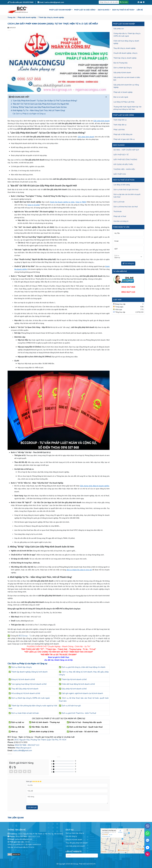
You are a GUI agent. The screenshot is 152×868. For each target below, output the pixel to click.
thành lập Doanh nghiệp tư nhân (62, 202)
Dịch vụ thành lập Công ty (123, 68)
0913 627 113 (33, 745)
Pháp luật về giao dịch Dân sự (124, 139)
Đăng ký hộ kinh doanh (74, 840)
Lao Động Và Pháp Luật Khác (124, 102)
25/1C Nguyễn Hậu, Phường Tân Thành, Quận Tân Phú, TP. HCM (40, 740)
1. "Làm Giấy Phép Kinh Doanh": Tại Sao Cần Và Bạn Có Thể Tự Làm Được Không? (44, 101)
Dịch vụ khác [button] (104, 10)
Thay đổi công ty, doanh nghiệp (125, 48)
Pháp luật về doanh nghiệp (123, 92)
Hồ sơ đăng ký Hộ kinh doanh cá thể (26, 693)
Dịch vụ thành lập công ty (21, 667)
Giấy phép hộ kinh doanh (122, 73)
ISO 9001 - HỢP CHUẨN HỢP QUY (126, 150)
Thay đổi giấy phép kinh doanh (77, 843)
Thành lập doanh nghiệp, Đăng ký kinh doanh (29, 672)
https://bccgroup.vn (23, 748)
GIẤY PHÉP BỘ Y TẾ (121, 155)
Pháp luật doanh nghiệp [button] (60, 10)
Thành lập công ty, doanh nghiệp (51, 17)
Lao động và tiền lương (122, 185)
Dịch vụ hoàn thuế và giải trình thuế (126, 190)
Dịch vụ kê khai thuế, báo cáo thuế (126, 207)
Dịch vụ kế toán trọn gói (71, 706)
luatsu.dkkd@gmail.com (22, 751)
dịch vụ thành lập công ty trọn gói (79, 570)
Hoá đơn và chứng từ (121, 221)
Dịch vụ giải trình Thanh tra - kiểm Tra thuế (79, 713)
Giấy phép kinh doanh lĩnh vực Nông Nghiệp (126, 86)
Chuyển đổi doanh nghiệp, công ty (125, 53)
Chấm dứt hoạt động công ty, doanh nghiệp (126, 42)
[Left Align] (11, 771)
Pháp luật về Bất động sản (123, 134)
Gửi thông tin (128, 263)
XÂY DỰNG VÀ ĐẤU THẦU (123, 164)
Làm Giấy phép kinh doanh (75, 846)
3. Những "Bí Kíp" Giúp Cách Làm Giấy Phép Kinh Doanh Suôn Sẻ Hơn (39, 107)
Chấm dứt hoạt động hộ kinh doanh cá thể (78, 684)
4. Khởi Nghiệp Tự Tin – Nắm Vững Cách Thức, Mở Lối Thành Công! (38, 111)
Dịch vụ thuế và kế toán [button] (123, 10)
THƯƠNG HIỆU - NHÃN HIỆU (124, 169)
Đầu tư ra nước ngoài (121, 97)
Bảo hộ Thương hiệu (120, 63)
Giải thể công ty (71, 836)
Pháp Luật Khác (119, 130)
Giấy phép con (119, 29)
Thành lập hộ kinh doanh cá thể (74, 679)
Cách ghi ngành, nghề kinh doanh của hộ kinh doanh (82, 693)
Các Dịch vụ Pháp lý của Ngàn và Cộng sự (29, 114)
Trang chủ (12, 17)
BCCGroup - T (25, 636)
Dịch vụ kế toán (119, 202)
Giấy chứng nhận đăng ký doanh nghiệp (94, 486)
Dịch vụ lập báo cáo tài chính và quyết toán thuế (127, 196)
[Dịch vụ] (128, 257)
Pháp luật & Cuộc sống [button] (85, 10)
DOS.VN (92, 864)
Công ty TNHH (81, 202)
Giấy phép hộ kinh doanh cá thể (74, 689)
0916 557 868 (20, 745)
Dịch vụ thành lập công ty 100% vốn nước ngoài (30, 698)
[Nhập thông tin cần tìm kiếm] (109, 2)
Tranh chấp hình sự (120, 120)
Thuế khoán (118, 212)
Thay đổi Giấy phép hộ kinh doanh (25, 689)
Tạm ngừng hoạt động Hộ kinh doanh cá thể (29, 684)
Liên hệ (140, 10)
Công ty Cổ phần (34, 205)
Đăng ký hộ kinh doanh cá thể (23, 679)
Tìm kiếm (124, 2)
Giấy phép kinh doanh (101, 121)
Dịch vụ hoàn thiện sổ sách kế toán (25, 713)
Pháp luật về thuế (120, 216)
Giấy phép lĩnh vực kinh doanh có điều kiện (127, 79)
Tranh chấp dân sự (120, 125)
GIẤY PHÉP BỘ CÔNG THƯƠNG (125, 160)
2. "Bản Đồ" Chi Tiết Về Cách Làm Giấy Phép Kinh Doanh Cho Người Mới (40, 104)
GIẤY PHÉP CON (120, 174)
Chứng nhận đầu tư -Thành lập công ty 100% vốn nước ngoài (127, 35)
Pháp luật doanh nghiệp (27, 17)
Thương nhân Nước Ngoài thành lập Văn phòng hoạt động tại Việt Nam (127, 108)
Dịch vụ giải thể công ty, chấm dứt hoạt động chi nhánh (83, 667)
